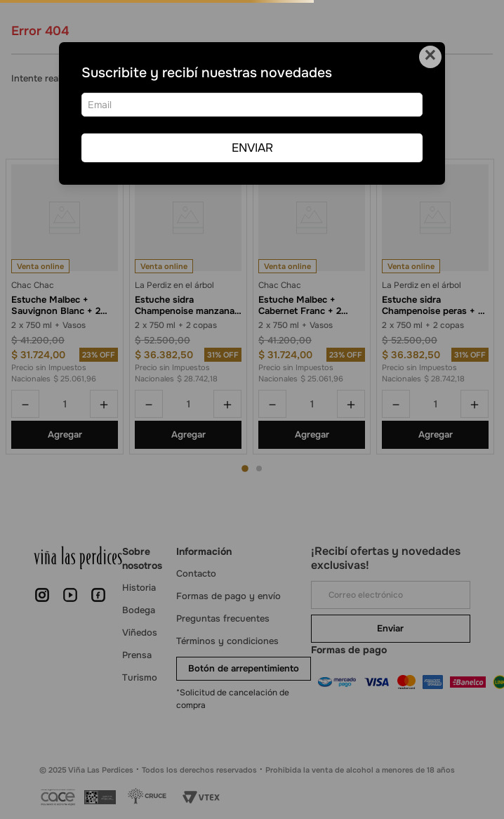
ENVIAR (252, 148)
